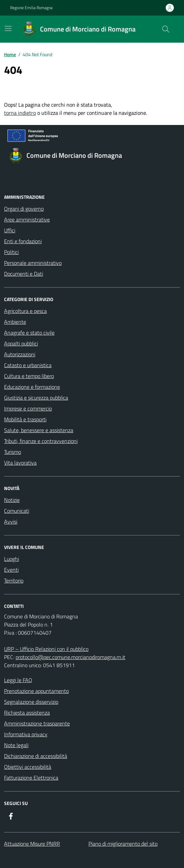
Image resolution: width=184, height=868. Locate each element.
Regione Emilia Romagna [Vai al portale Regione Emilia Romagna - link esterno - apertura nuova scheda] (31, 8)
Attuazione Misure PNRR (32, 844)
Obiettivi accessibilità (28, 767)
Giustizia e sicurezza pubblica (36, 398)
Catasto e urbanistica (28, 365)
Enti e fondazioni (23, 241)
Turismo (13, 452)
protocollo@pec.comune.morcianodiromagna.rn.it (70, 657)
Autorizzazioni (20, 354)
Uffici (10, 230)
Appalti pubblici (21, 343)
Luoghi (12, 559)
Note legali (16, 745)
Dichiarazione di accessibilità (36, 756)
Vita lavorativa (20, 463)
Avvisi (11, 522)
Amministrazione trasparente (37, 723)
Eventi (11, 570)
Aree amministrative (27, 219)
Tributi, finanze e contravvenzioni (41, 441)
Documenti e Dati (24, 274)
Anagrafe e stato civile (29, 333)
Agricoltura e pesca (25, 311)
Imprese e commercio (28, 408)
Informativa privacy (26, 734)
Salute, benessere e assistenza (39, 430)
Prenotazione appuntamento (36, 691)
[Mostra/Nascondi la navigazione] (8, 28)
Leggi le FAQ (18, 680)
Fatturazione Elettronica (31, 778)
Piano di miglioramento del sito (123, 844)
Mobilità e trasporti (25, 419)
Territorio (14, 580)
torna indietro (20, 113)
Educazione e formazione (32, 387)
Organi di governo (24, 209)
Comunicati (17, 511)
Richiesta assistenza (27, 713)
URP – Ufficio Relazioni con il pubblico (46, 649)
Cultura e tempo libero (29, 376)
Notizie (12, 500)
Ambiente (15, 322)
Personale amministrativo (33, 263)
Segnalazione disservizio (31, 702)
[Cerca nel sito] (166, 29)
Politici (11, 252)
